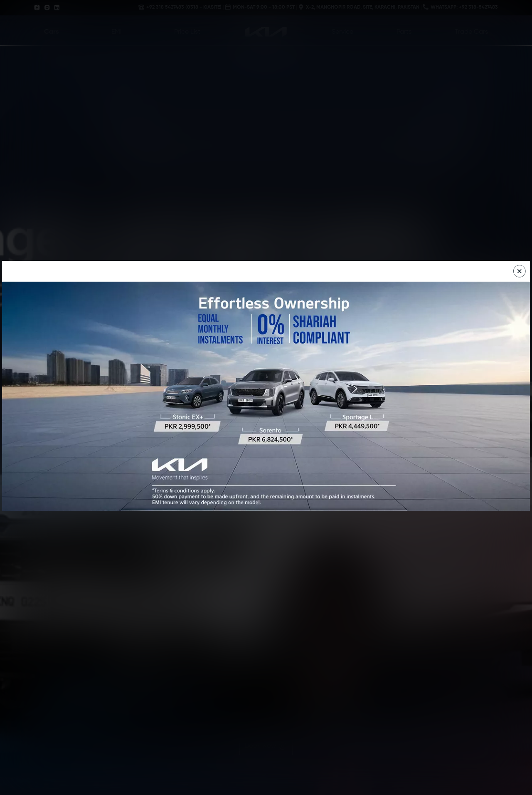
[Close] (520, 271)
